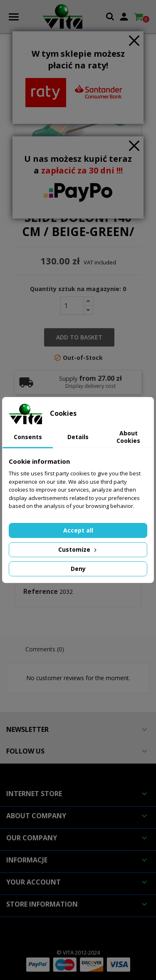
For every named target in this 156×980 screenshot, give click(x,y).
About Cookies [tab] (128, 437)
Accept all (78, 530)
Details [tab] (78, 437)
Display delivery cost (90, 386)
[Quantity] (72, 306)
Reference (41, 592)
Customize (78, 549)
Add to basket (79, 337)
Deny (78, 569)
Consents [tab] (28, 437)
